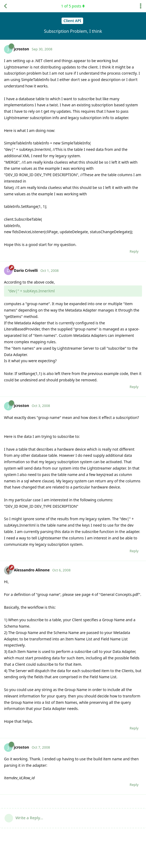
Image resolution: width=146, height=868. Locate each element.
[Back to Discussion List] (5, 6)
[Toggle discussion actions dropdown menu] (141, 6)
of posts (73, 6)
